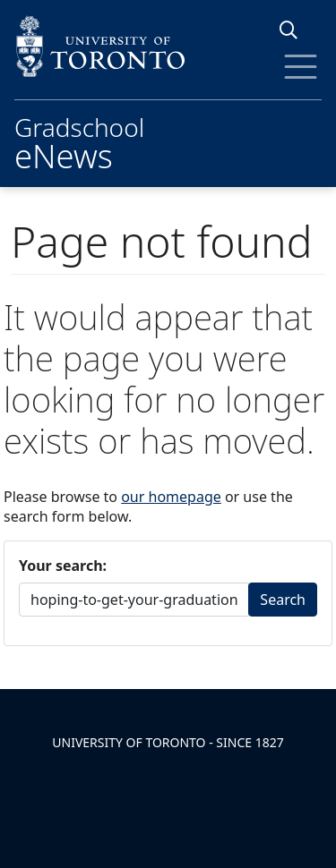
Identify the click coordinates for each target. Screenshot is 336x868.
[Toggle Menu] (301, 67)
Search (283, 600)
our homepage (171, 497)
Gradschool (79, 141)
